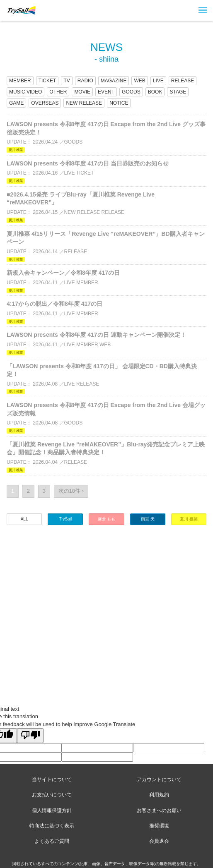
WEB (139, 81)
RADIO (85, 81)
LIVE (158, 81)
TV (67, 81)
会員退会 (159, 841)
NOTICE (119, 103)
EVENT (106, 92)
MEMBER (20, 81)
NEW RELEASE (84, 103)
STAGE (178, 92)
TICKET (47, 81)
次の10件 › (71, 491)
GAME (16, 103)
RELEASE (183, 81)
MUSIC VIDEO (25, 92)
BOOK (155, 92)
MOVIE (82, 92)
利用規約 (159, 795)
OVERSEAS (45, 103)
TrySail (65, 519)
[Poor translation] (30, 736)
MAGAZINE (114, 81)
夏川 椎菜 (189, 519)
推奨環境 (159, 826)
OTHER (58, 92)
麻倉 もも (107, 519)
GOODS (131, 92)
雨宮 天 (148, 519)
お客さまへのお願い (159, 810)
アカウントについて (159, 779)
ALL (24, 519)
